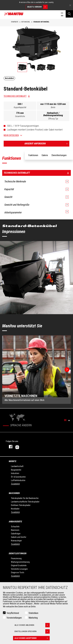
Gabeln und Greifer (19, 537)
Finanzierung (16, 558)
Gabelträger (16, 534)
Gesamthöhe (20, 116)
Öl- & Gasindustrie (18, 477)
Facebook (9, 447)
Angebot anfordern (47, 144)
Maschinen (14, 493)
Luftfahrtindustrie (18, 480)
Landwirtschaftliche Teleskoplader (25, 502)
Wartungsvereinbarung (20, 562)
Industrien (15, 473)
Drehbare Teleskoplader (21, 505)
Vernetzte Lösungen (19, 569)
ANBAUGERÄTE (15, 522)
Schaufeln (15, 527)
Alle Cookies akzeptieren (32, 638)
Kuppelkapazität (20, 107)
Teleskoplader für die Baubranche (25, 498)
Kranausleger (16, 541)
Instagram (26, 447)
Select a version (37, 7)
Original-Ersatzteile (19, 565)
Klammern (15, 530)
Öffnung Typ (53, 119)
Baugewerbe (16, 470)
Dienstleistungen (18, 553)
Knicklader (15, 509)
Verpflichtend (13, 613)
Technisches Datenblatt (15, 96)
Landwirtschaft (17, 466)
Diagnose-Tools (18, 572)
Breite (53, 107)
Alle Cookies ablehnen (32, 625)
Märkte (13, 461)
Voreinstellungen (14, 618)
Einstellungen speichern (32, 631)
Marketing (33, 618)
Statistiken (33, 613)
